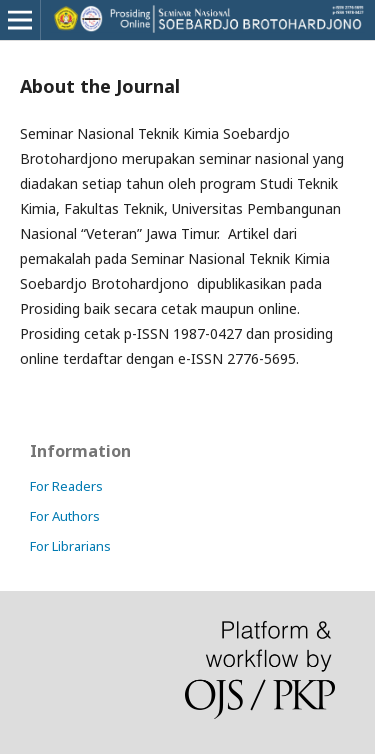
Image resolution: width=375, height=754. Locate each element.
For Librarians (70, 546)
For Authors (65, 516)
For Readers (66, 486)
